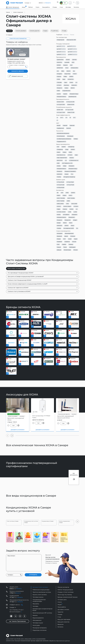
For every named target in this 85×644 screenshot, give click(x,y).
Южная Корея (67, 250)
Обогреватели (37, 620)
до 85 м (61, 54)
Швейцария (72, 247)
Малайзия (59, 242)
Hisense (59, 77)
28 (58, 193)
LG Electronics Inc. (74, 160)
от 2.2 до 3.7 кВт (61, 112)
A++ (74, 118)
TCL (72, 174)
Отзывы (55, 7)
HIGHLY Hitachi (67, 206)
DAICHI (69, 71)
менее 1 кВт (60, 110)
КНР (64, 239)
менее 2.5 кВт (60, 102)
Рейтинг (31, 7)
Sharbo (67, 174)
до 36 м (61, 49)
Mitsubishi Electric (61, 97)
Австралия (60, 233)
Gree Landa (74, 204)
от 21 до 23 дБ (70, 182)
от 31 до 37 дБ (70, 185)
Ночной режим (61, 136)
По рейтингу (58, 31)
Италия (59, 239)
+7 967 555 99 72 (16, 597)
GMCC (70, 195)
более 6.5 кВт (71, 105)
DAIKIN (59, 94)
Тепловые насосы (38, 597)
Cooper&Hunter (66, 91)
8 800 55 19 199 (15, 589)
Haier (66, 82)
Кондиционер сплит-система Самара (31, 522)
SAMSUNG (74, 85)
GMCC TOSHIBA (61, 198)
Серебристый (60, 128)
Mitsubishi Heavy (74, 94)
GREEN (71, 77)
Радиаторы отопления (40, 630)
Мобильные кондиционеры (41, 590)
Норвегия (67, 242)
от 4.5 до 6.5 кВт (61, 105)
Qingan (59, 223)
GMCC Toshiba (71, 198)
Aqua (64, 79)
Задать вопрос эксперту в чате (16, 268)
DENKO (59, 65)
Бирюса (65, 65)
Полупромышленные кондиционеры (39, 600)
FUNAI (71, 82)
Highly (59, 209)
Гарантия (60, 612)
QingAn (75, 220)
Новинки (10, 31)
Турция (59, 247)
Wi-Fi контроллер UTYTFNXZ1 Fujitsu (41, 417)
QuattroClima (60, 60)
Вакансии (61, 624)
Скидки (48, 31)
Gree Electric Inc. (61, 155)
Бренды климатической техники (68, 597)
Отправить (33, 575)
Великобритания (69, 233)
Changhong (60, 149)
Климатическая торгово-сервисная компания (35, 641)
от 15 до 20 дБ (60, 182)
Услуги (37, 7)
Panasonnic (68, 220)
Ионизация (70, 136)
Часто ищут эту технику (65, 595)
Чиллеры (35, 606)
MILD (67, 68)
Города (72, 35)
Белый (59, 125)
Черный (65, 125)
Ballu (63, 71)
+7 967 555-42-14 (16, 602)
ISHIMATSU (71, 79)
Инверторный (60, 40)
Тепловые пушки (38, 623)
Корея (76, 239)
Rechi (71, 223)
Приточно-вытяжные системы (42, 592)
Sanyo (72, 226)
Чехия (65, 247)
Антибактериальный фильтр (64, 139)
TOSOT (75, 74)
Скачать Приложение (18, 621)
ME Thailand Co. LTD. (67, 163)
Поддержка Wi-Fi (61, 142)
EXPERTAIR (60, 68)
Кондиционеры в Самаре (48, 521)
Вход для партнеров (64, 619)
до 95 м (73, 54)
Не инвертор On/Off (69, 228)
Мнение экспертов (63, 587)
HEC (73, 62)
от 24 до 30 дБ (61, 185)
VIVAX (58, 79)
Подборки (59, 35)
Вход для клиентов (63, 622)
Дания (66, 236)
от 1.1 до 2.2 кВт (69, 110)
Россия (74, 242)
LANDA (71, 209)
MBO (58, 163)
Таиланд (71, 244)
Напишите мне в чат (16, 76)
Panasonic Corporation (70, 171)
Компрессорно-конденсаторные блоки (42, 610)
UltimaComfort (74, 68)
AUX (71, 65)
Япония (75, 250)
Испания (73, 236)
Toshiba (59, 177)
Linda (70, 212)
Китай (70, 239)
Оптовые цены (62, 600)
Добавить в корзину (18, 430)
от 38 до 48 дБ (61, 188)
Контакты (76, 7)
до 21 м (61, 46)
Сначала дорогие (36, 31)
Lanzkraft (67, 62)
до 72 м (72, 52)
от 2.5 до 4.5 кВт (70, 102)
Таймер (76, 139)
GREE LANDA (60, 204)
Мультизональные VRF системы (42, 613)
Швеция (59, 250)
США (58, 244)
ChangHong (71, 147)
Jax (74, 71)
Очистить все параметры (18, 39)
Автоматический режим (63, 133)
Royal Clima (67, 74)
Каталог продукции (13, 7)
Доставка (68, 7)
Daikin (59, 152)
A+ (66, 118)
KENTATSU (60, 160)
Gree (67, 204)
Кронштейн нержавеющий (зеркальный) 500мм (65, 417)
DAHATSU (59, 62)
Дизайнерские (72, 97)
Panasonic (59, 88)
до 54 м (61, 52)
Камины (35, 615)
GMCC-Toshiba (61, 201)
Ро (77, 228)
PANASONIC (72, 217)
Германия (59, 236)
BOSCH (73, 88)
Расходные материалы (40, 628)
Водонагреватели (38, 618)
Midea (65, 77)
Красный (72, 125)
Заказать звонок (18, 71)
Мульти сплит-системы (40, 595)
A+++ (62, 118)
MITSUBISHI (66, 215)
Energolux (59, 74)
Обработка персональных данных (59, 641)
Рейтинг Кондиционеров (65, 590)
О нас (61, 7)
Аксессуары (36, 625)
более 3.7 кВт (71, 112)
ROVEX (68, 60)
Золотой (69, 128)
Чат (62, 3)
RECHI (65, 223)
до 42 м (72, 49)
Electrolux (66, 85)
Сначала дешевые (22, 31)
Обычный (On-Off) (71, 40)
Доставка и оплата (63, 610)
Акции (24, 7)
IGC (58, 71)
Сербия (64, 244)
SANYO (67, 226)
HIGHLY (59, 206)
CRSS (67, 193)
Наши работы (46, 7)
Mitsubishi (71, 166)
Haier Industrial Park (62, 158)
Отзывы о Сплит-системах (66, 592)
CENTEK (74, 60)
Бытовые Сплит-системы (40, 587)
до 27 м (71, 46)
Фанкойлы (36, 604)
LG (76, 82)
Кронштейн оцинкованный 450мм (16, 419)
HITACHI (59, 85)
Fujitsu (66, 88)
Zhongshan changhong (69, 177)
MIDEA (59, 166)
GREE (58, 91)
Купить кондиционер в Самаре (65, 522)
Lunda (75, 212)
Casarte (65, 94)
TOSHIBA (59, 82)
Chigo (67, 149)
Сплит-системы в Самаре (13, 521)
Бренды (66, 35)
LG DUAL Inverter (61, 212)
